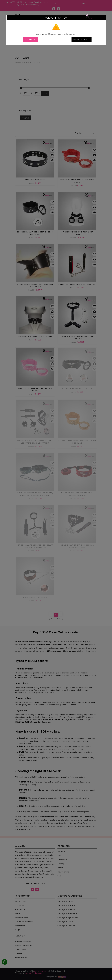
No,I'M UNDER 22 (82, 40)
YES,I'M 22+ (31, 40)
